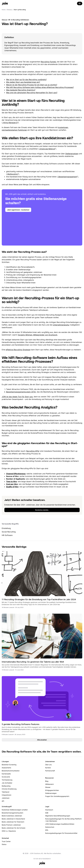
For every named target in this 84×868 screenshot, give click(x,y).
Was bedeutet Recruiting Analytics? (21, 90)
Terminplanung (7, 780)
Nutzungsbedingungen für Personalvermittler (61, 833)
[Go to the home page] (5, 4)
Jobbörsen (6, 798)
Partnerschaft (50, 771)
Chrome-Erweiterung (9, 789)
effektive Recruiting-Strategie (18, 350)
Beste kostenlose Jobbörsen (12, 816)
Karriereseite (6, 774)
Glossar (48, 787)
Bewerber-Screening (9, 765)
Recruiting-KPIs (33, 451)
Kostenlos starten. (42, 510)
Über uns (48, 765)
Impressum (49, 810)
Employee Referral (47, 149)
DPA (47, 830)
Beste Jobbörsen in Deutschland (13, 819)
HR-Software (7, 535)
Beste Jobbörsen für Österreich (13, 822)
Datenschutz (50, 827)
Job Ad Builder (7, 783)
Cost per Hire (12, 484)
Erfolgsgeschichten (52, 790)
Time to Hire (11, 481)
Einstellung (6, 528)
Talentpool (5, 792)
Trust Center (6, 841)
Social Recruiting (9, 532)
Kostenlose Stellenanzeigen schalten (15, 810)
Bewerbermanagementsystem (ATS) (21, 392)
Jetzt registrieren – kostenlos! (18, 210)
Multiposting (13, 174)
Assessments (6, 768)
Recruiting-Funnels (48, 62)
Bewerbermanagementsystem (12, 813)
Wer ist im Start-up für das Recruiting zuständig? (26, 80)
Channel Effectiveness (16, 474)
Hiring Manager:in (10, 123)
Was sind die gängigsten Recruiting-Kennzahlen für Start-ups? (32, 93)
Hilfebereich (49, 784)
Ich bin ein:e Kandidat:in (42, 859)
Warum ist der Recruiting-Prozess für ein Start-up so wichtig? (32, 85)
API (3, 801)
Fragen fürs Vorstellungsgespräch (57, 796)
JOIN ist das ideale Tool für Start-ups (17, 397)
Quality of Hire (12, 487)
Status (4, 844)
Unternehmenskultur (61, 325)
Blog (47, 781)
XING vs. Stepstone (9, 831)
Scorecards (6, 777)
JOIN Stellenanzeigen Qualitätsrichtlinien (60, 824)
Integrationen (7, 795)
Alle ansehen (42, 740)
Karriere (48, 768)
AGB (47, 813)
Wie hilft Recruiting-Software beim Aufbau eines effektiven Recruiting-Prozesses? (40, 87)
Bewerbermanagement (68, 177)
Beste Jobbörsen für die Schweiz (14, 828)
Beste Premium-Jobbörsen (11, 825)
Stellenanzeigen (72, 154)
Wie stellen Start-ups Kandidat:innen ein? (23, 82)
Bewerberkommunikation (11, 771)
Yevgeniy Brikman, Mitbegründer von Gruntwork (37, 335)
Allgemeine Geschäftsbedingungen (58, 816)
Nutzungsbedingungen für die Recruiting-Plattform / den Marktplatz (63, 820)
